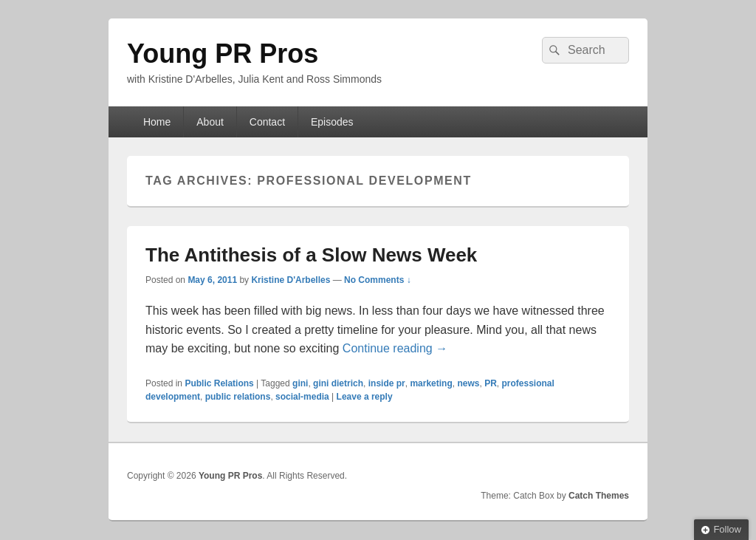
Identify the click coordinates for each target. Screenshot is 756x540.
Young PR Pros (223, 54)
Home (157, 122)
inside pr (387, 383)
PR (491, 383)
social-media (302, 397)
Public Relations (219, 383)
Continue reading (395, 348)
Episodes (332, 122)
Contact (267, 122)
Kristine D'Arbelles (291, 280)
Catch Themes (599, 496)
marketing (431, 383)
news (468, 383)
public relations (238, 397)
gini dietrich (338, 383)
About (210, 122)
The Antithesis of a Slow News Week (311, 255)
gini (300, 383)
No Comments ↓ (378, 280)
